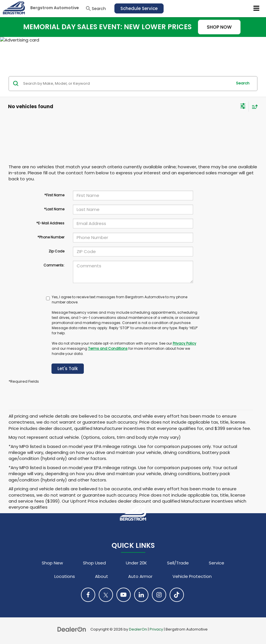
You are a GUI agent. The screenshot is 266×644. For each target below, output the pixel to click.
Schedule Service (139, 8)
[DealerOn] (72, 629)
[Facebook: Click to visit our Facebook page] (88, 595)
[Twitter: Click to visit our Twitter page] (106, 595)
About (102, 576)
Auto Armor (140, 576)
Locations (65, 576)
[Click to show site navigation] (257, 9)
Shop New (52, 563)
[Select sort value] (253, 107)
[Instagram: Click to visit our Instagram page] (159, 595)
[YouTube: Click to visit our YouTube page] (124, 595)
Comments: (54, 265)
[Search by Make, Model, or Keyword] (127, 84)
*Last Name (54, 209)
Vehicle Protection (192, 576)
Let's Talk (68, 369)
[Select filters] (243, 107)
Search (243, 83)
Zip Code (56, 251)
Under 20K (136, 563)
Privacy (156, 629)
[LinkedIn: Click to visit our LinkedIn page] (141, 595)
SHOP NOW (219, 27)
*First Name (54, 195)
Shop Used (94, 563)
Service (217, 563)
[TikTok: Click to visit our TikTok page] (177, 595)
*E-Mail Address (50, 223)
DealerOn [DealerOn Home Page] (138, 629)
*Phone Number (51, 237)
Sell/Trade (178, 563)
